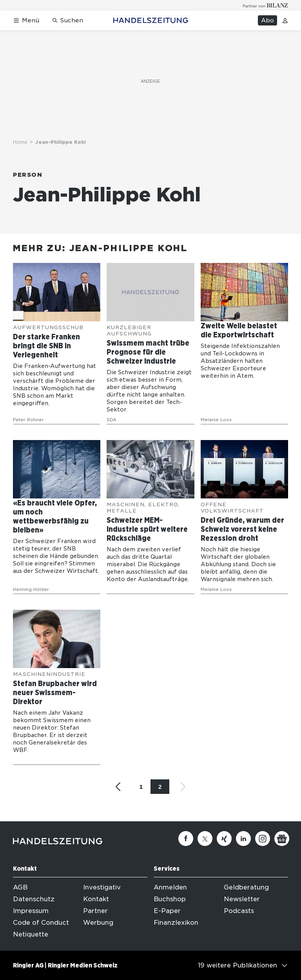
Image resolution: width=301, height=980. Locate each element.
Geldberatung (246, 887)
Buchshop (170, 899)
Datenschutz (34, 899)
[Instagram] (263, 839)
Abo (267, 20)
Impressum (31, 911)
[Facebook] (186, 839)
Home (20, 142)
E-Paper (167, 911)
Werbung (98, 923)
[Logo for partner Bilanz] (266, 5)
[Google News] (282, 839)
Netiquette (31, 934)
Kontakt (96, 899)
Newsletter (242, 899)
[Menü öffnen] (26, 21)
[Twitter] (205, 839)
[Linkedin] (243, 839)
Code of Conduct (41, 923)
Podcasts (239, 911)
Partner (95, 911)
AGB (20, 887)
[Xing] (224, 839)
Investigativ (102, 887)
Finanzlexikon (176, 923)
